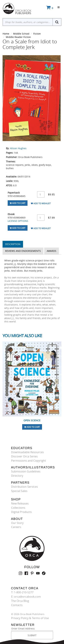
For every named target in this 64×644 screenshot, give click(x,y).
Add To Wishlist (41, 203)
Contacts (17, 605)
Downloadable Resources (27, 452)
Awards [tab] (52, 251)
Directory (17, 476)
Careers (16, 527)
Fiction (37, 34)
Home (6, 34)
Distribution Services (24, 487)
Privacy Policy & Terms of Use (30, 618)
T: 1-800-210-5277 (22, 592)
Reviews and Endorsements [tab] (23, 251)
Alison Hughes (18, 148)
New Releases (20, 503)
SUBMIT (32, 635)
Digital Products (21, 512)
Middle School (21, 34)
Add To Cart (18, 203)
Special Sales (19, 491)
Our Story (17, 523)
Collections (18, 508)
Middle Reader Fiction (18, 37)
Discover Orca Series (24, 456)
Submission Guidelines (26, 471)
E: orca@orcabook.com (26, 597)
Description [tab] (13, 244)
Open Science (32, 420)
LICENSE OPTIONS (18, 221)
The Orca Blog (20, 601)
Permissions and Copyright (29, 461)
